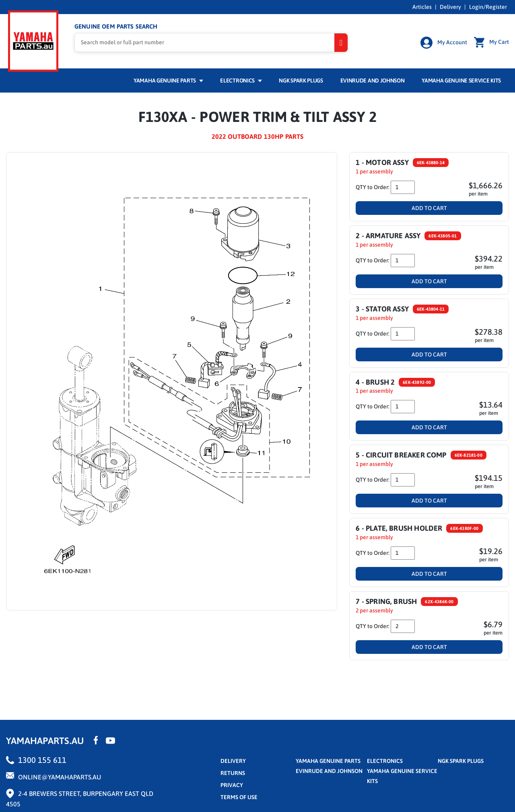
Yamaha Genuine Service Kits (461, 79)
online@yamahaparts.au (60, 776)
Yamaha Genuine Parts (168, 79)
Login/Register (488, 7)
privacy (232, 784)
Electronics (241, 79)
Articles (422, 7)
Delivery (450, 7)
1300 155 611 (42, 759)
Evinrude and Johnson (373, 79)
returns (233, 772)
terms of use (239, 796)
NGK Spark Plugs (301, 79)
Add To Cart (429, 207)
